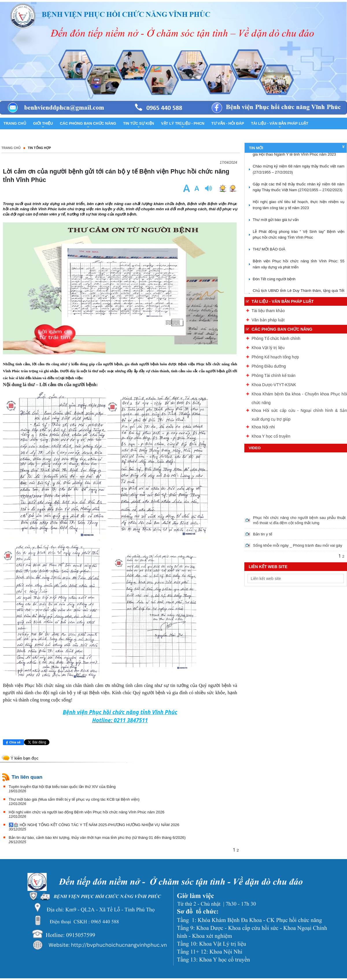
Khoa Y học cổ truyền (271, 436)
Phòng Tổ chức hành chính (276, 338)
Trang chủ (11, 148)
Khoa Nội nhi (263, 427)
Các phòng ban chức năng (282, 329)
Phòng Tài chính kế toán (274, 375)
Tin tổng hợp (39, 148)
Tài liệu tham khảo (268, 311)
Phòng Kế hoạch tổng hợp (275, 357)
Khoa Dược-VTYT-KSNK (274, 385)
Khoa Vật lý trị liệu (268, 348)
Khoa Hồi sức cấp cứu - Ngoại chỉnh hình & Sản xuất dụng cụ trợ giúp (299, 411)
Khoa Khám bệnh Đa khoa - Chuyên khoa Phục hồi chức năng (299, 395)
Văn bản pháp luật (268, 320)
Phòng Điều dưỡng (269, 366)
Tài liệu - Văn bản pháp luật (283, 301)
